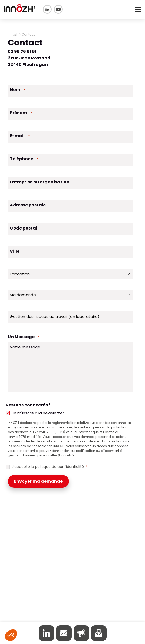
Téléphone (24, 159)
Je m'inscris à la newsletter (38, 413)
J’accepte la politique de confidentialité (50, 467)
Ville (15, 251)
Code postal (24, 228)
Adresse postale (28, 205)
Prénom (21, 113)
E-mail (20, 136)
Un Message (24, 337)
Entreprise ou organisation (40, 182)
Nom (18, 90)
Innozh (13, 34)
